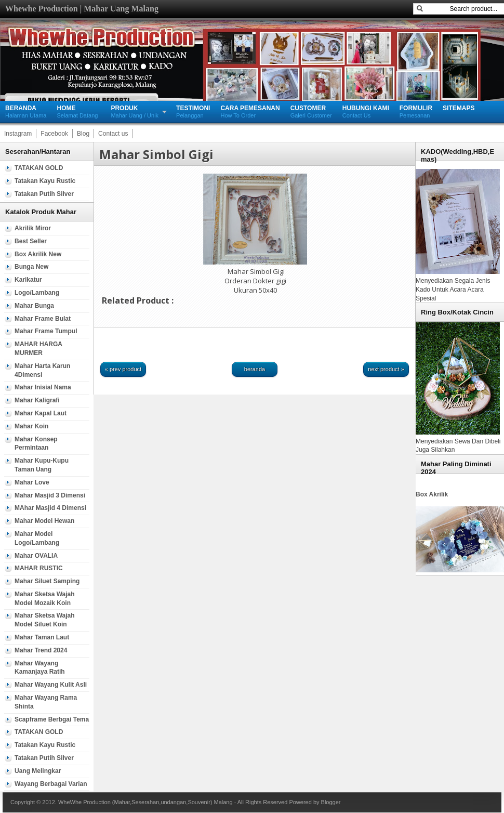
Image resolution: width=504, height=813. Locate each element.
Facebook (54, 134)
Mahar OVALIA (36, 556)
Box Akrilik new (38, 254)
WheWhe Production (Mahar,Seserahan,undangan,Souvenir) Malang (145, 802)
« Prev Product (123, 369)
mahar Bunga (34, 306)
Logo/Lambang (37, 293)
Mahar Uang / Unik (135, 111)
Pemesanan (416, 111)
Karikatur (28, 280)
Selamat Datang (77, 111)
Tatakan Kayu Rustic (45, 181)
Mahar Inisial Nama (43, 387)
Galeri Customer (311, 111)
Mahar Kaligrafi (37, 400)
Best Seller (31, 241)
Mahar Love (32, 482)
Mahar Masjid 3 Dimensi (50, 495)
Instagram (18, 134)
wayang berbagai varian (51, 784)
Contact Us (366, 111)
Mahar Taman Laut (42, 637)
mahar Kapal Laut (41, 413)
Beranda (255, 369)
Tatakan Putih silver (44, 194)
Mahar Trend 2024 (41, 650)
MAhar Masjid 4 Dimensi (50, 508)
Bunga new (31, 267)
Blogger (331, 802)
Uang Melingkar (38, 771)
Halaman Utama (26, 111)
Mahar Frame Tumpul (46, 331)
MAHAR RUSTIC (39, 568)
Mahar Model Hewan (44, 521)
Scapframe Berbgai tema (52, 719)
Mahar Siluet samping (47, 581)
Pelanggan (193, 111)
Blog (83, 134)
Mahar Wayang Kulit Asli (51, 685)
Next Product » (386, 369)
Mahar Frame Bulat (43, 319)
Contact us (113, 134)
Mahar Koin (31, 426)
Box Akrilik (432, 494)
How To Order (250, 111)
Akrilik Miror (33, 228)
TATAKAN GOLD (39, 168)
